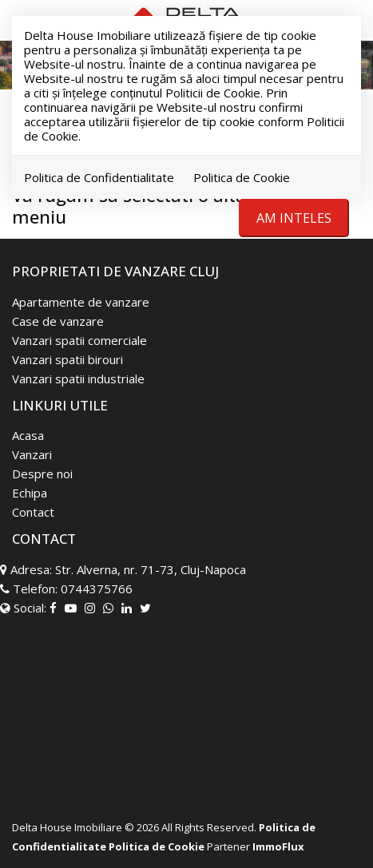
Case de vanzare (58, 321)
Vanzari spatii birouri (67, 359)
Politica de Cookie (242, 177)
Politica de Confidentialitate (99, 177)
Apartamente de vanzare (81, 302)
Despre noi (42, 474)
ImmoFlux (278, 846)
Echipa (30, 493)
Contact (33, 512)
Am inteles (294, 218)
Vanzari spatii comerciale (79, 340)
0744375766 (97, 589)
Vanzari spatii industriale (78, 379)
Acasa (28, 435)
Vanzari (32, 454)
